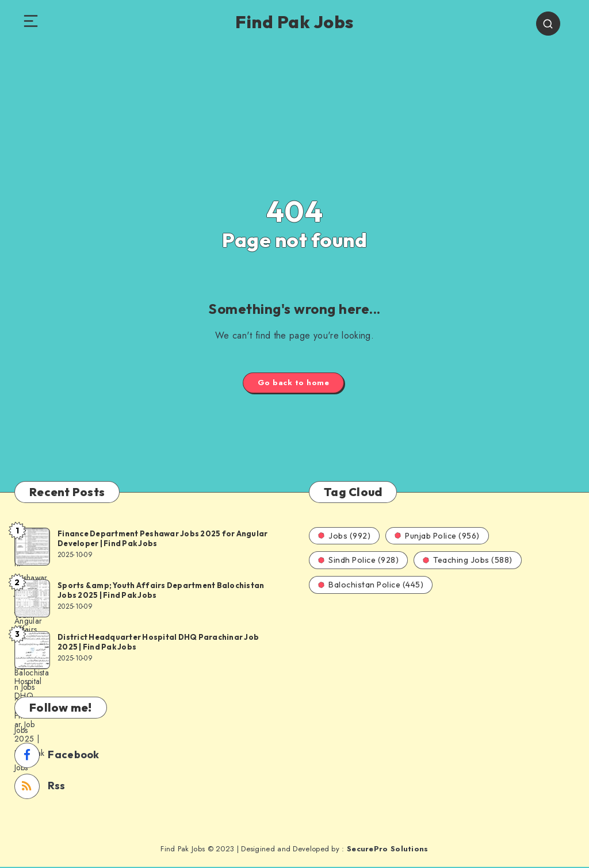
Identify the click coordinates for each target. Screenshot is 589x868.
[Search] (551, 24)
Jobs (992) (344, 537)
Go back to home (294, 384)
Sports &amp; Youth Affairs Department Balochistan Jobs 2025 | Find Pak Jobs (161, 592)
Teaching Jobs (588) (468, 561)
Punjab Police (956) (437, 537)
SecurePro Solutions (388, 850)
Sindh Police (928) (358, 561)
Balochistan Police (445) (371, 586)
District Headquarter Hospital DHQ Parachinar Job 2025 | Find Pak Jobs (158, 643)
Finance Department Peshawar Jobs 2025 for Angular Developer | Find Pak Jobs (162, 540)
